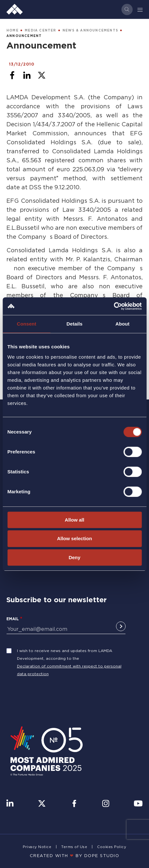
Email (13, 619)
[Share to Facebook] (12, 75)
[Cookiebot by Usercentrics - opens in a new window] (114, 306)
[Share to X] (42, 75)
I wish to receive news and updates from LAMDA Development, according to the (65, 654)
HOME (12, 30)
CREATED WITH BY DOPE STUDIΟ (75, 855)
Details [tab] (75, 324)
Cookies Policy (112, 847)
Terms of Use (74, 847)
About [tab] (122, 324)
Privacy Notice (37, 847)
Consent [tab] (26, 324)
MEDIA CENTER (40, 30)
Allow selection (74, 538)
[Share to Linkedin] (27, 75)
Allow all (74, 520)
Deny (74, 557)
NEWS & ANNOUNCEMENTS (90, 30)
